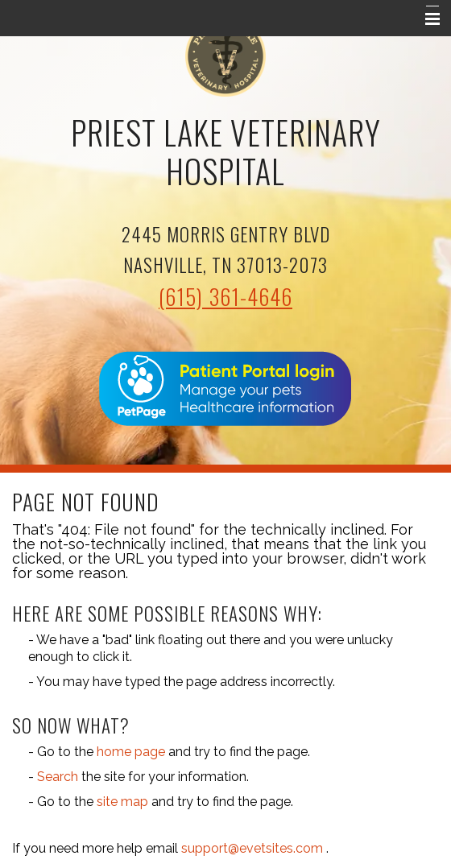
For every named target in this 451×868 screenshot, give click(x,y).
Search (58, 777)
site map (122, 802)
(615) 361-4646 (225, 296)
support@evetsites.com (252, 848)
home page (131, 752)
